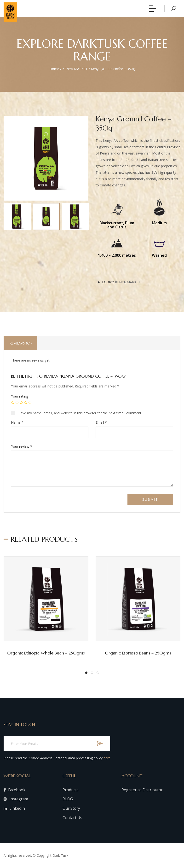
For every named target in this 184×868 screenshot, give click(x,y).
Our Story (71, 808)
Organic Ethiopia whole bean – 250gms (46, 653)
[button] (86, 673)
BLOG (68, 799)
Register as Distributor (142, 790)
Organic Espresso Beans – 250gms (138, 653)
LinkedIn (14, 808)
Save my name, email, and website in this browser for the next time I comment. (80, 413)
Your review (22, 446)
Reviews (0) (21, 343)
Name (17, 422)
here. (107, 758)
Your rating (20, 396)
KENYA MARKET (75, 69)
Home (54, 69)
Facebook (14, 790)
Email (101, 422)
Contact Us (72, 818)
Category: (105, 282)
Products (71, 790)
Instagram (16, 799)
